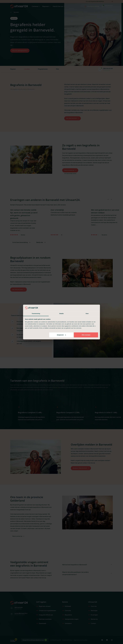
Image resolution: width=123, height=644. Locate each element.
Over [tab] (87, 314)
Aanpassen (61, 335)
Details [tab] (61, 314)
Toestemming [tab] (36, 314)
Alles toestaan (86, 335)
